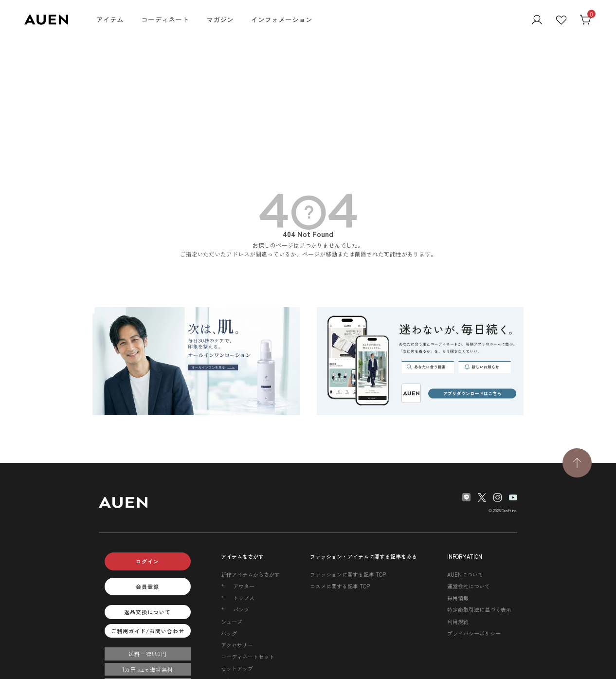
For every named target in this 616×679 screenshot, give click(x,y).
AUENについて (465, 574)
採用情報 (458, 598)
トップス (244, 598)
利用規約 (458, 622)
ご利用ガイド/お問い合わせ (148, 631)
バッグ (229, 633)
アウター (244, 586)
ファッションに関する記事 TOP (348, 574)
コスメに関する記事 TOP (340, 586)
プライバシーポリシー (474, 633)
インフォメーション (282, 19)
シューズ (232, 622)
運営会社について (469, 586)
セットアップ (237, 668)
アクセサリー (237, 645)
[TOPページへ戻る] (577, 463)
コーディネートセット (248, 657)
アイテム (110, 19)
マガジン (220, 19)
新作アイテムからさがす (250, 574)
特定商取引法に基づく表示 (479, 609)
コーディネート (165, 19)
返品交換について (147, 612)
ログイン (147, 561)
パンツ (241, 609)
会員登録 (147, 587)
